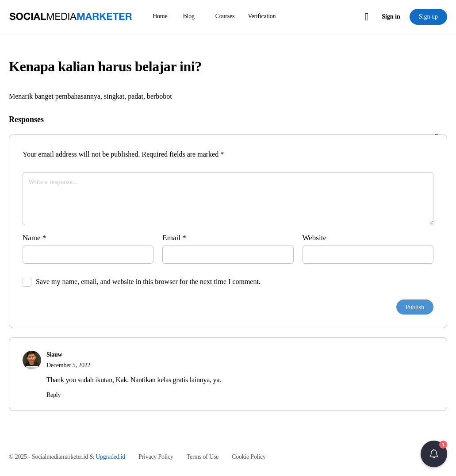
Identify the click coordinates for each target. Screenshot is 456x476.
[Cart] (367, 17)
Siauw (54, 355)
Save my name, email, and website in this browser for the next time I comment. (148, 282)
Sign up (428, 17)
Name (34, 238)
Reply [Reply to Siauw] (54, 395)
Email (174, 238)
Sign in (391, 17)
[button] (434, 454)
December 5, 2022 (68, 365)
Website (314, 238)
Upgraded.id (110, 457)
